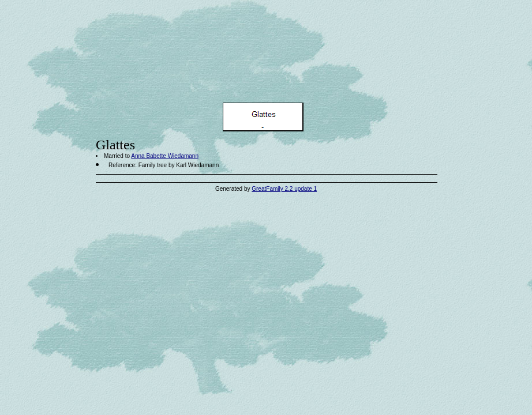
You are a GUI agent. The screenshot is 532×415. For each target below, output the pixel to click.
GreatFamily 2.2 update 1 (284, 189)
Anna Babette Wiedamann (165, 156)
